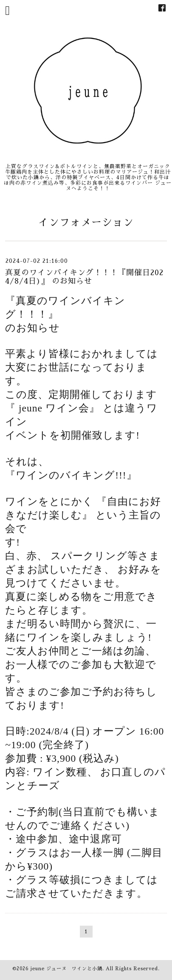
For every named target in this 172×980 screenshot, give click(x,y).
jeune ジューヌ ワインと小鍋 (66, 969)
